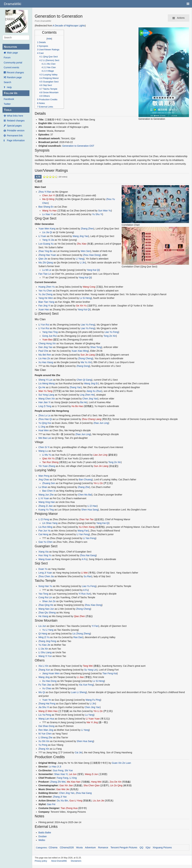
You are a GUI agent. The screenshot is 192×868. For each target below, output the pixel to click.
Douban (43, 836)
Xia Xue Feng (86, 685)
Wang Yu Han (49, 211)
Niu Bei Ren (45, 355)
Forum (7, 58)
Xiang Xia (44, 552)
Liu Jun (42, 626)
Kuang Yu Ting (46, 510)
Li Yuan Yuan (93, 719)
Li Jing (42, 427)
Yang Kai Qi (93, 270)
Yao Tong (43, 594)
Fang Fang (62, 778)
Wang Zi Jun (91, 774)
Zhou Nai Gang (88, 555)
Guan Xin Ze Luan (121, 763)
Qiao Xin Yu (48, 458)
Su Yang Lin (90, 670)
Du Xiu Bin (62, 801)
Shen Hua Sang (90, 510)
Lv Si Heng (85, 298)
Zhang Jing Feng (47, 641)
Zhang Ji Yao (60, 797)
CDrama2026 (67, 847)
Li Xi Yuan (44, 498)
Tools (8, 110)
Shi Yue (69, 770)
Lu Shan (43, 487)
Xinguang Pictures (162, 847)
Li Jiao (80, 677)
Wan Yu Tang (45, 391)
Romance (103, 847)
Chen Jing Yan (90, 399)
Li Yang (80, 259)
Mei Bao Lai (45, 438)
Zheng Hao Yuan (47, 255)
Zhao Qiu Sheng (47, 613)
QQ (142, 847)
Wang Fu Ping (93, 700)
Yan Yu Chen (45, 291)
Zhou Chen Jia (46, 576)
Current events (11, 67)
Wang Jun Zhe (46, 495)
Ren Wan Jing (46, 730)
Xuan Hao (44, 309)
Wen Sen (86, 251)
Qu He (42, 387)
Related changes (16, 121)
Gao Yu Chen (46, 542)
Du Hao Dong (49, 681)
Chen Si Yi (44, 447)
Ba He (84, 402)
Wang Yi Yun (45, 656)
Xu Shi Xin (44, 741)
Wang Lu (43, 451)
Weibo (42, 840)
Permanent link (15, 136)
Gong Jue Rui (49, 336)
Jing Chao (44, 479)
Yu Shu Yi (97, 214)
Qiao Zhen (79, 616)
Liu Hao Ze (44, 358)
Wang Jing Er (91, 383)
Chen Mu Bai (85, 495)
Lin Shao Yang (50, 523)
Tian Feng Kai (110, 673)
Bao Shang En (46, 207)
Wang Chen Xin (47, 399)
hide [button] (49, 39)
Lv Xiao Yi (47, 214)
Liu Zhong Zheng (81, 634)
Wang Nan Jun (46, 609)
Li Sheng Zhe (46, 737)
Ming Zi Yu (44, 637)
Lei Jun (73, 774)
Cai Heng (43, 534)
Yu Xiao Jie (44, 645)
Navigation (10, 47)
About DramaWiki (59, 861)
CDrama (53, 847)
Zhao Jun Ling (101, 423)
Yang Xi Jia (48, 240)
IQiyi (148, 847)
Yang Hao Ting (50, 332)
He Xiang (43, 616)
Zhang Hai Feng (47, 704)
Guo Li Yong (76, 801)
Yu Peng (43, 745)
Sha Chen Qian (92, 785)
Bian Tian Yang (46, 302)
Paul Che (43, 351)
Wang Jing (44, 677)
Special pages (14, 126)
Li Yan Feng (83, 534)
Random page (14, 77)
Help (9, 87)
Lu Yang (89, 715)
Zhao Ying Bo (46, 251)
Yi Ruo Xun (84, 594)
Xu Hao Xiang (46, 362)
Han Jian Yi (45, 402)
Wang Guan (45, 559)
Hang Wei (96, 782)
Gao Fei (51, 804)
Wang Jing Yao (80, 236)
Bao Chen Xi (49, 491)
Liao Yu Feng (88, 325)
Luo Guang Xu (46, 244)
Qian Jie (43, 259)
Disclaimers (76, 861)
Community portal (13, 63)
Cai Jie (78, 752)
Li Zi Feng (44, 519)
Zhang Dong (83, 366)
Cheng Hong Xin (47, 343)
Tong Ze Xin (110, 336)
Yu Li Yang (48, 630)
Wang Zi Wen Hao (48, 711)
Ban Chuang (85, 479)
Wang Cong (89, 287)
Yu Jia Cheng (46, 294)
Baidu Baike (45, 833)
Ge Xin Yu (81, 306)
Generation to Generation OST (78, 146)
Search (7, 82)
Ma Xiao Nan (74, 782)
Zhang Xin (44, 749)
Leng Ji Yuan (45, 573)
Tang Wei (88, 666)
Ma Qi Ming (48, 199)
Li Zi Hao (92, 506)
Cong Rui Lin (45, 597)
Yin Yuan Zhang (47, 466)
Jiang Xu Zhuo (94, 391)
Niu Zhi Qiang (46, 263)
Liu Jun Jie (98, 801)
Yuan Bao (47, 340)
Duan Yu (43, 569)
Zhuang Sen (49, 483)
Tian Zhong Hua (69, 808)
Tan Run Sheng (50, 462)
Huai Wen (44, 430)
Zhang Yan (75, 387)
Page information (16, 140)
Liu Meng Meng (47, 383)
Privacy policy (41, 861)
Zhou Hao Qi (45, 419)
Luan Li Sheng (79, 692)
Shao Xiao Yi (61, 774)
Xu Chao (47, 688)
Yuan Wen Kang (47, 229)
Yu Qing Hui (45, 423)
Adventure (90, 847)
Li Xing (73, 778)
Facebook (9, 99)
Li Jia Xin (43, 649)
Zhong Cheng (85, 358)
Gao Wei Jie (63, 789)
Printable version (16, 131)
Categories (41, 848)
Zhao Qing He (46, 605)
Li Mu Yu (47, 455)
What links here (15, 116)
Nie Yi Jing (92, 722)
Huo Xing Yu (45, 555)
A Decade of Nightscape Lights (69, 26)
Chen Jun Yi (49, 195)
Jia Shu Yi (44, 707)
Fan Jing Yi (44, 306)
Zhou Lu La (45, 415)
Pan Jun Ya (45, 531)
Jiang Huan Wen (51, 673)
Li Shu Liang (45, 652)
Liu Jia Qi (47, 232)
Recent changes (15, 72)
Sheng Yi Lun (46, 380)
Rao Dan (78, 637)
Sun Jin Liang (88, 355)
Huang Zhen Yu (47, 287)
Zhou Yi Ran (45, 192)
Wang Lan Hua (46, 719)
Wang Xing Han (47, 502)
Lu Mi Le (47, 270)
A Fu (84, 559)
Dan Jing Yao (46, 347)
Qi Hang (43, 634)
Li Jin (83, 263)
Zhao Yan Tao (86, 519)
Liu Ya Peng (45, 715)
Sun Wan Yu (105, 211)
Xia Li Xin (43, 666)
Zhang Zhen (87, 229)
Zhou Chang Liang (91, 419)
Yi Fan (95, 626)
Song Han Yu (45, 586)
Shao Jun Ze (49, 601)
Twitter (7, 104)
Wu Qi (42, 692)
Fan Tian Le (45, 274)
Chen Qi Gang (84, 380)
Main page (12, 53)
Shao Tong (96, 347)
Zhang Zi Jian (46, 506)
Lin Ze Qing (116, 785)
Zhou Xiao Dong (91, 255)
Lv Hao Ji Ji (55, 767)
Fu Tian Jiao (45, 685)
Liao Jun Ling (100, 455)
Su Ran (88, 576)
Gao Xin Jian (66, 785)
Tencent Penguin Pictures (124, 847)
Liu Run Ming (46, 527)
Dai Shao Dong (47, 726)
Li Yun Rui (44, 325)
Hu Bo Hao (77, 406)
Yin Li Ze (98, 483)
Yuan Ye (47, 700)
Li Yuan (42, 236)
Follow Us (11, 93)
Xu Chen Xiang (87, 527)
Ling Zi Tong (45, 406)
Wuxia (79, 847)
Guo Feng (58, 770)
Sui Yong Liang (46, 395)
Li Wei (84, 573)
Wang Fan (83, 531)
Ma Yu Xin (86, 362)
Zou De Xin (115, 782)
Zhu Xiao (82, 244)
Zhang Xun (44, 670)
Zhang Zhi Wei (58, 782)
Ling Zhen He (87, 395)
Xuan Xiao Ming (80, 351)
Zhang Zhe (84, 487)
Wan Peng (44, 476)
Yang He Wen (46, 298)
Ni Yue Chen (45, 734)
